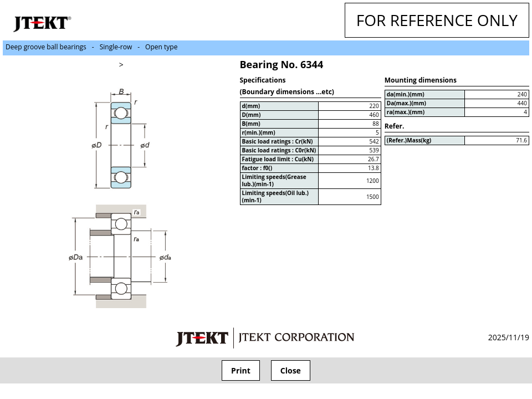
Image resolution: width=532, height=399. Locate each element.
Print (241, 370)
